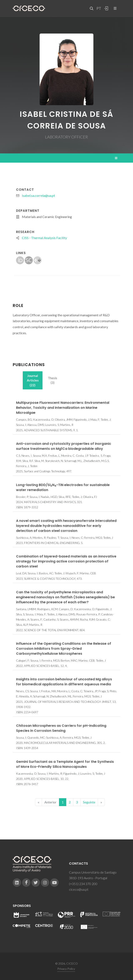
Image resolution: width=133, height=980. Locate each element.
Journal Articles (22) (33, 380)
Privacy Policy (66, 969)
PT (99, 8)
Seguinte (89, 802)
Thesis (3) (53, 380)
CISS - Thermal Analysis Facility (44, 238)
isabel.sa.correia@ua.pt (38, 195)
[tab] (33, 380)
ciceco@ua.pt (79, 889)
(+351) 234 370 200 (83, 884)
